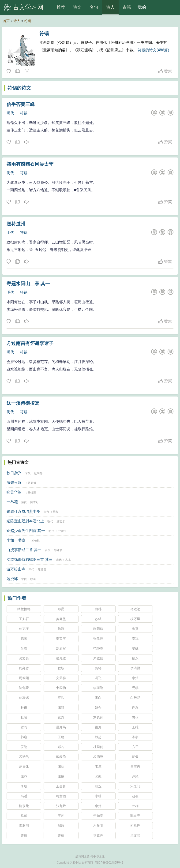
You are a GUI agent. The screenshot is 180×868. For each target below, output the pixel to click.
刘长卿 (98, 717)
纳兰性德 (24, 609)
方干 (135, 747)
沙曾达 (36, 541)
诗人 (110, 7)
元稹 (135, 688)
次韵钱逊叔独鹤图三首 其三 (30, 559)
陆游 (61, 629)
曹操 (24, 835)
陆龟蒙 (24, 688)
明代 (10, 113)
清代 (24, 502)
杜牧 (24, 717)
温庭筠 (61, 727)
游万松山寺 (16, 569)
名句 (94, 7)
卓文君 (135, 835)
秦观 (135, 639)
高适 (24, 796)
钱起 (98, 737)
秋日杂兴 (14, 473)
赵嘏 (135, 796)
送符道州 (16, 224)
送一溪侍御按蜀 (23, 403)
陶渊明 (24, 826)
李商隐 (98, 688)
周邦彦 (24, 668)
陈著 (24, 639)
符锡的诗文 (19, 88)
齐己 (61, 698)
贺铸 (98, 668)
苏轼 (98, 619)
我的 (142, 7)
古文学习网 (28, 7)
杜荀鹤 (98, 747)
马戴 (24, 816)
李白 (98, 698)
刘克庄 (24, 629)
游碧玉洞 (14, 483)
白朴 (98, 609)
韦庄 (98, 767)
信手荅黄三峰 (21, 104)
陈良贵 (42, 569)
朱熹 (135, 629)
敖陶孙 (38, 473)
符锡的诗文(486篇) (153, 50)
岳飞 (98, 678)
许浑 (135, 707)
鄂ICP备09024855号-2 (109, 863)
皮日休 (24, 767)
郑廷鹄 (58, 550)
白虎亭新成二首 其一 (24, 550)
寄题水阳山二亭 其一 (28, 284)
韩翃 (135, 806)
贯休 (135, 717)
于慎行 (62, 531)
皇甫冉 (135, 767)
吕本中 (69, 560)
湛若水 (61, 521)
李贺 (98, 806)
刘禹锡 (24, 698)
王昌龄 (61, 786)
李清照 (135, 668)
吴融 (98, 776)
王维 (135, 727)
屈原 (61, 826)
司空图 (61, 796)
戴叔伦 (61, 757)
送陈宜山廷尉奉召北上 (25, 521)
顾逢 (33, 579)
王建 (61, 737)
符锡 (28, 21)
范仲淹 (98, 648)
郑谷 (61, 747)
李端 (98, 796)
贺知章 (98, 816)
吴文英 (24, 658)
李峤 (24, 786)
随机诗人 (27, 71)
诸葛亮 (98, 835)
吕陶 (56, 512)
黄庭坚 (61, 619)
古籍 (127, 7)
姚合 (98, 707)
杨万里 (135, 619)
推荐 (61, 7)
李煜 (135, 678)
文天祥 (61, 678)
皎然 (61, 717)
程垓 (61, 668)
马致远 (135, 609)
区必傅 (32, 483)
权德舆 (98, 757)
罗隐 (24, 747)
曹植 (61, 835)
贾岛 (24, 727)
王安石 (24, 619)
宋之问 (135, 786)
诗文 (77, 7)
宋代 (28, 473)
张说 (61, 776)
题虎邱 (12, 579)
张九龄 (61, 806)
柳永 (135, 658)
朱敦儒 (98, 658)
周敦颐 (24, 678)
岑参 (135, 737)
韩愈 (24, 737)
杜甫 (24, 707)
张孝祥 (98, 639)
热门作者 (17, 598)
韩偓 (135, 757)
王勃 (61, 816)
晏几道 (61, 658)
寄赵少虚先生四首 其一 (26, 531)
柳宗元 (24, 806)
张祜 (61, 767)
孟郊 (98, 727)
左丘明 (98, 826)
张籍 (61, 707)
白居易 (135, 698)
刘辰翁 (61, 648)
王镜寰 (32, 493)
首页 (6, 21)
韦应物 (61, 688)
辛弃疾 (61, 639)
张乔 (24, 776)
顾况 (98, 786)
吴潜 (24, 648)
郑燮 (61, 609)
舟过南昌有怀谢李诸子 (30, 343)
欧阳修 (98, 629)
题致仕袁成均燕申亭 (23, 511)
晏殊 (135, 648)
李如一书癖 (16, 540)
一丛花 (12, 502)
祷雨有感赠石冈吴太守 (30, 164)
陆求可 (34, 502)
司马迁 (135, 826)
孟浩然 (24, 757)
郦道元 (135, 816)
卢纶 (135, 776)
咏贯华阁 (14, 492)
